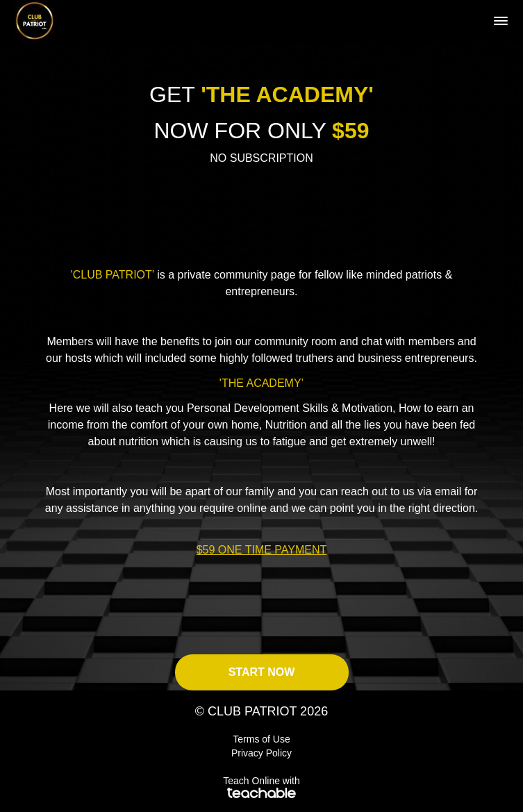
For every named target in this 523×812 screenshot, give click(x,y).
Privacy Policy (261, 753)
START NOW (262, 672)
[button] (501, 21)
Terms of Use (261, 739)
